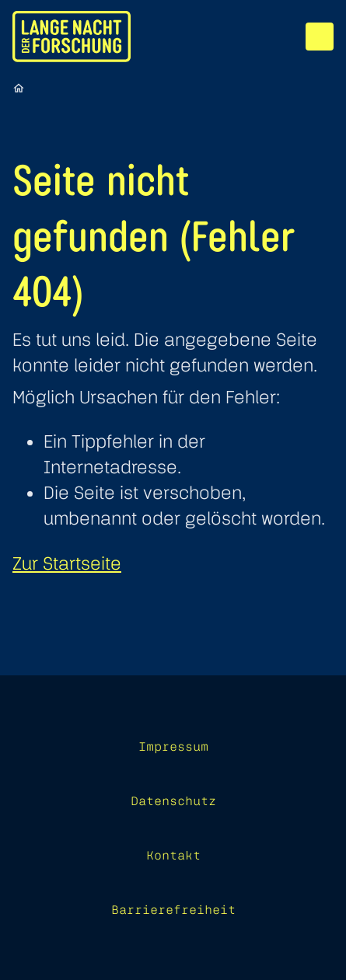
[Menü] (320, 37)
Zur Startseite (67, 563)
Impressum (173, 746)
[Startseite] (19, 88)
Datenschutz (173, 800)
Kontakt (173, 855)
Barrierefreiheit (173, 909)
